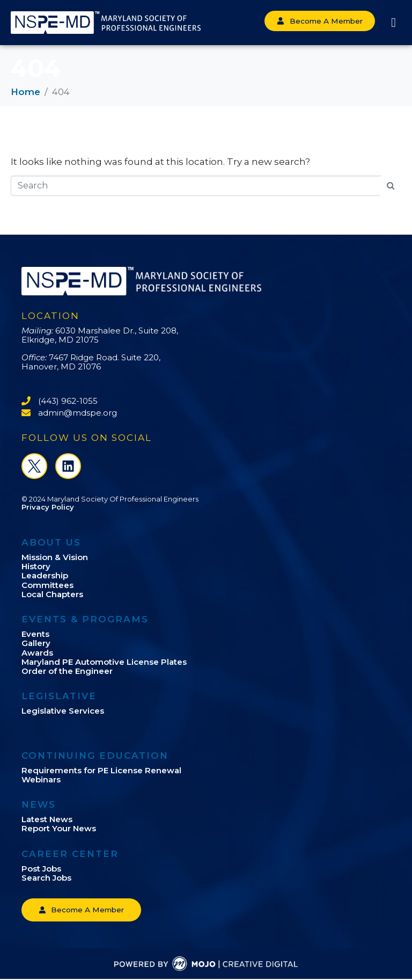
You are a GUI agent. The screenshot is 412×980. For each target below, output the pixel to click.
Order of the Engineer (67, 671)
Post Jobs (41, 869)
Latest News (47, 819)
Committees (47, 585)
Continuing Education (95, 756)
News (39, 804)
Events (35, 634)
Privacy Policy (48, 507)
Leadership (45, 575)
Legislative (59, 696)
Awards (37, 653)
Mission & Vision (55, 557)
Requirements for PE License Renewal (101, 770)
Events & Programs (85, 619)
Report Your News (59, 828)
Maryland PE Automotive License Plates (104, 662)
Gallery (36, 643)
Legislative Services (63, 711)
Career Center (70, 854)
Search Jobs (46, 878)
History (36, 566)
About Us (51, 542)
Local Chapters (52, 594)
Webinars (41, 779)
